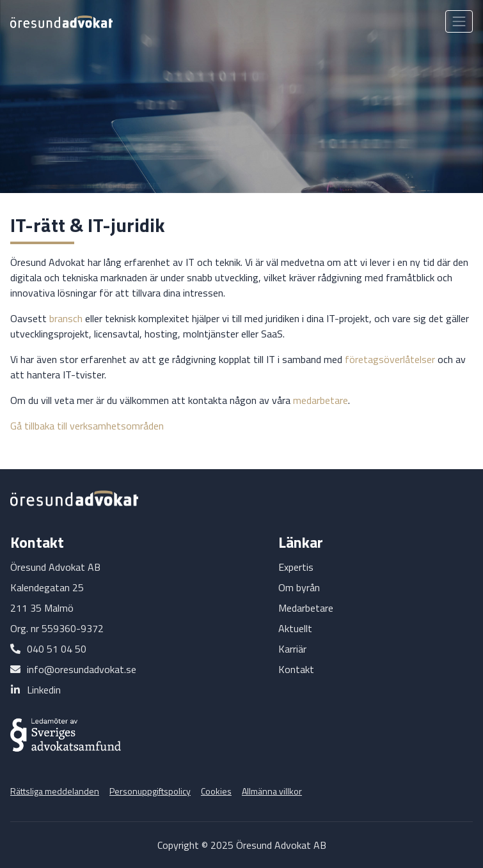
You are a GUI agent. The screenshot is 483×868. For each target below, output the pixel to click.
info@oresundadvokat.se (82, 669)
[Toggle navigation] (459, 21)
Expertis (296, 567)
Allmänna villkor (272, 791)
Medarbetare (306, 608)
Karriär (292, 649)
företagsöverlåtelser (390, 359)
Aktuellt (295, 628)
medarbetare (321, 400)
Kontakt (296, 669)
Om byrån (299, 587)
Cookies (216, 791)
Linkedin (44, 690)
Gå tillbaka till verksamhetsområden (87, 426)
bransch (66, 318)
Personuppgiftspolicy (150, 791)
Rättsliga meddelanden (55, 791)
